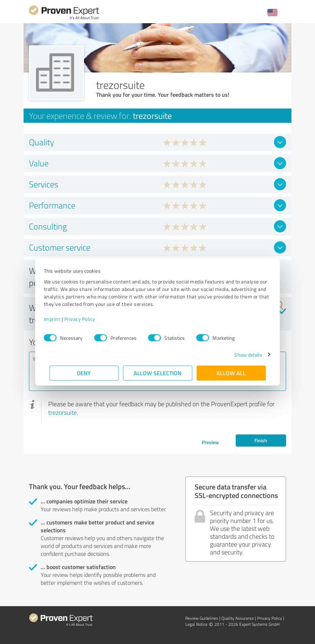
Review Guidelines (202, 618)
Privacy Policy (85, 319)
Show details (243, 355)
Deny (84, 373)
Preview (210, 442)
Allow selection (157, 373)
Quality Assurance (238, 618)
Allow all (231, 373)
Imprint (58, 319)
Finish (261, 440)
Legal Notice (196, 624)
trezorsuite (62, 412)
